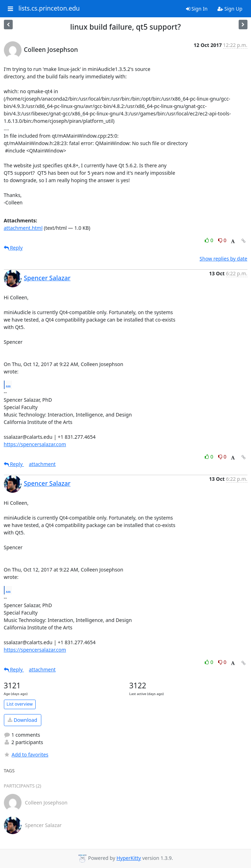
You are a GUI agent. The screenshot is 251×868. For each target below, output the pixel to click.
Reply (13, 248)
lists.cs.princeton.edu (49, 8)
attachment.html (23, 228)
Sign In (197, 9)
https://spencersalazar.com (35, 444)
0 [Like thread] (210, 240)
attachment (42, 464)
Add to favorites (26, 755)
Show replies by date (223, 259)
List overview (20, 704)
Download (22, 720)
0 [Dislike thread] (222, 240)
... (8, 384)
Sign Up (230, 9)
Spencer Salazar (47, 278)
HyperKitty (129, 858)
